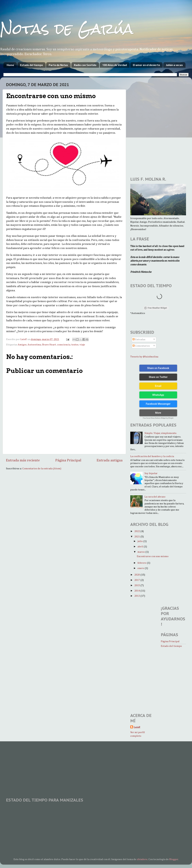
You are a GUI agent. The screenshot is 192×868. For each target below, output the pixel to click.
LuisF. (137, 727)
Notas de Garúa (67, 29)
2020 (137, 575)
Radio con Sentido (85, 65)
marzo (141, 552)
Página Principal (68, 460)
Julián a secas (174, 65)
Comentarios (141, 346)
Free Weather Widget (155, 308)
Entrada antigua (110, 460)
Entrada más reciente (23, 460)
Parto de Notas (58, 65)
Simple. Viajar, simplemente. (161, 433)
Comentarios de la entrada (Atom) (42, 469)
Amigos (22, 345)
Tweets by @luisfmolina (144, 357)
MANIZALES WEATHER (96, 818)
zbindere (142, 859)
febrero (142, 563)
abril (141, 547)
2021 (137, 537)
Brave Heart (49, 345)
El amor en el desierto (146, 65)
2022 (137, 531)
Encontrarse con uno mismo (153, 556)
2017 (137, 580)
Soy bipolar (151, 473)
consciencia (64, 345)
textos (75, 345)
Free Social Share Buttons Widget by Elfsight (158, 418)
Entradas (139, 339)
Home (10, 65)
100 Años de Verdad (115, 65)
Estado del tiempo (31, 65)
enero (141, 568)
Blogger (174, 859)
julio (140, 541)
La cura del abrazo (155, 497)
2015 (137, 585)
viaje (82, 345)
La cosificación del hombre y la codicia (152, 456)
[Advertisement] (69, 767)
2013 (137, 596)
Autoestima (34, 345)
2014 (137, 591)
